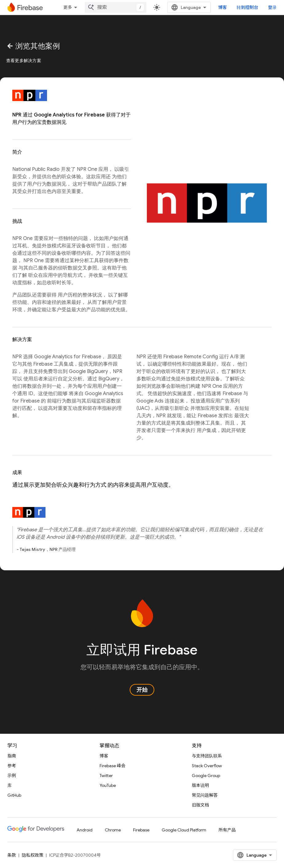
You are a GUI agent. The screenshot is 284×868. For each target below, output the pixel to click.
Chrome (113, 830)
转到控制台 (247, 7)
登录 (272, 7)
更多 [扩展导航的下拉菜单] (68, 7)
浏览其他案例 (33, 46)
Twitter (106, 776)
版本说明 (200, 785)
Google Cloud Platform (184, 830)
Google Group (206, 776)
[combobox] (116, 7)
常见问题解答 (205, 795)
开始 (142, 690)
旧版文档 (200, 805)
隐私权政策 (33, 855)
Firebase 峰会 (112, 766)
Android (85, 830)
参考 (12, 766)
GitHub (14, 795)
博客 (223, 7)
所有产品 (227, 830)
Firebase (141, 830)
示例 (12, 776)
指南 (12, 756)
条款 (12, 855)
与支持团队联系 (207, 756)
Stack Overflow (207, 766)
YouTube (108, 785)
